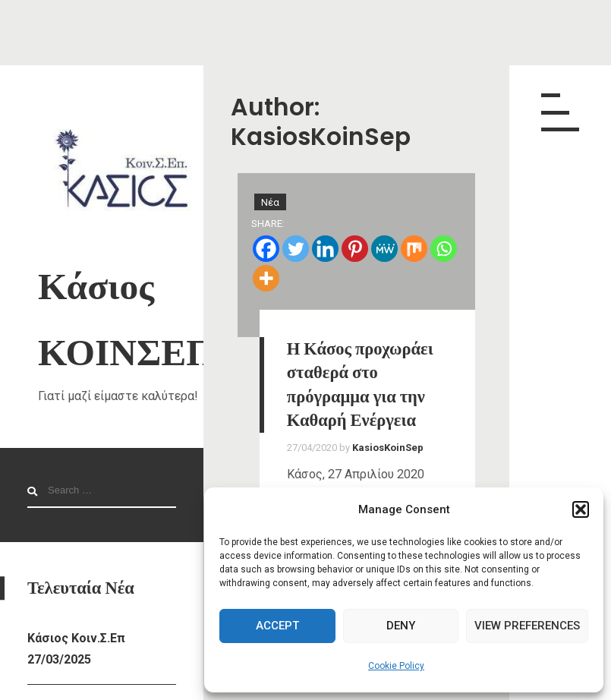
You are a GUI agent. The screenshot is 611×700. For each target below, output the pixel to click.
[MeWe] (384, 249)
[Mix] (414, 249)
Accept (277, 626)
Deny (401, 626)
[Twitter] (296, 249)
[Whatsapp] (444, 249)
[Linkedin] (325, 249)
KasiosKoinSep (388, 448)
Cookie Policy (396, 666)
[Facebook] (266, 249)
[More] (266, 278)
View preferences (527, 626)
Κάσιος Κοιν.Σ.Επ (76, 638)
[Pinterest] (355, 249)
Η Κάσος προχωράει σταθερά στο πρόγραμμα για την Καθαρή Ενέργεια (360, 385)
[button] (581, 509)
